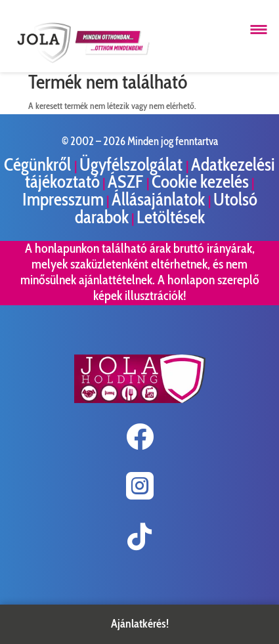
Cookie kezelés (200, 182)
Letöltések (171, 217)
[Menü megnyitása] (259, 30)
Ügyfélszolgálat (133, 164)
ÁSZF (127, 182)
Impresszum (63, 199)
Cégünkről (39, 164)
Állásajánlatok (160, 199)
